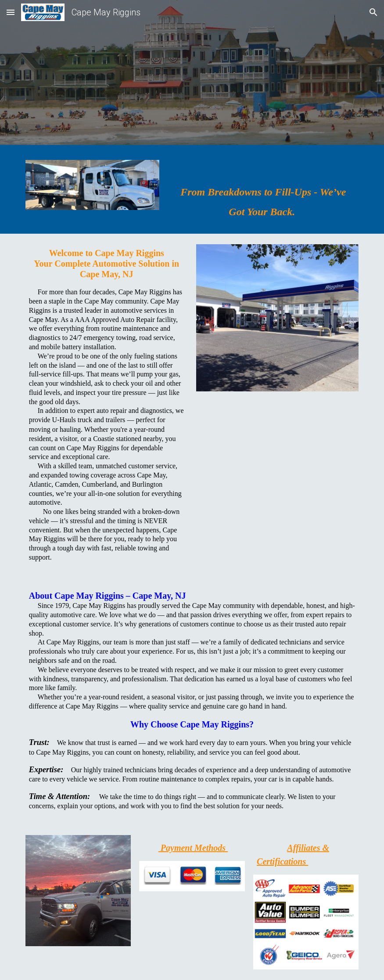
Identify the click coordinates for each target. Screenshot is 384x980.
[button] (11, 12)
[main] (263, 192)
